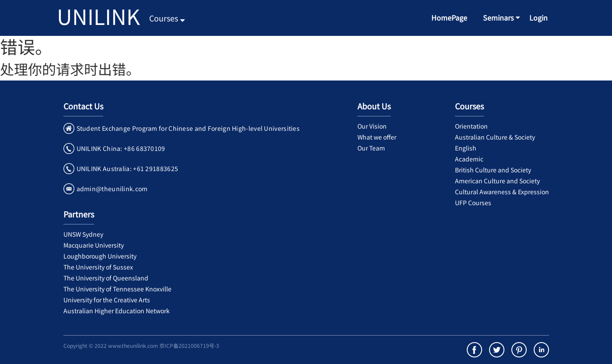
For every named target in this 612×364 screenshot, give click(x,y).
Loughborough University (100, 256)
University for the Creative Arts (107, 300)
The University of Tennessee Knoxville (117, 289)
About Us (374, 106)
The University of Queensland (106, 278)
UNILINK (98, 16)
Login (539, 17)
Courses (167, 18)
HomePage (449, 17)
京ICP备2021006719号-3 (189, 345)
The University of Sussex (98, 267)
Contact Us (83, 106)
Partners (79, 214)
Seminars (498, 17)
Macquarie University (94, 245)
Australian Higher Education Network (117, 311)
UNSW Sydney (83, 234)
